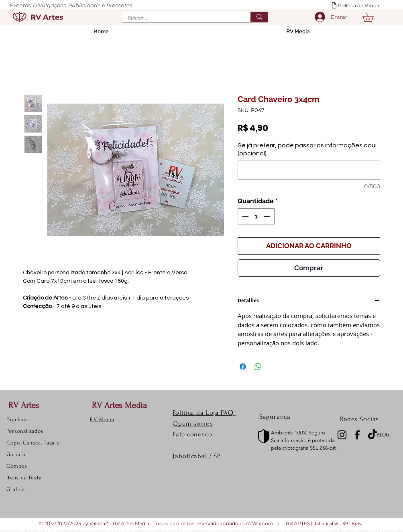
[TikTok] (372, 435)
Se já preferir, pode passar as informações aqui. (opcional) (308, 149)
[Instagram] (342, 435)
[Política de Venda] (362, 6)
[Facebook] (357, 435)
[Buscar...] (180, 19)
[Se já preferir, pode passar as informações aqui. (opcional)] (309, 170)
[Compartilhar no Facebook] (243, 367)
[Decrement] (244, 216)
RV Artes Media (119, 405)
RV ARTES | (300, 523)
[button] (372, 17)
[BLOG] (385, 435)
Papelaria (17, 419)
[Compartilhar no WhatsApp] (258, 367)
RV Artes (24, 405)
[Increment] (268, 216)
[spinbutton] (256, 216)
